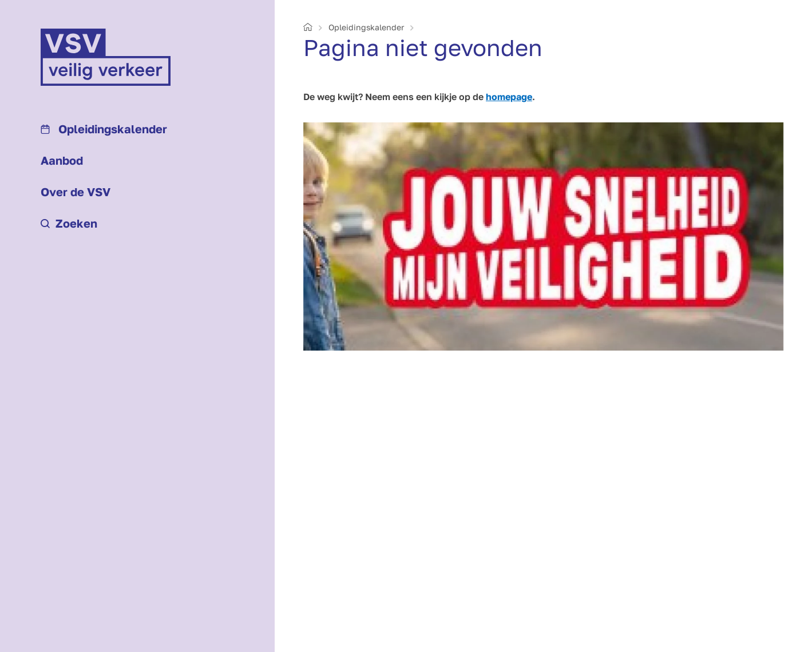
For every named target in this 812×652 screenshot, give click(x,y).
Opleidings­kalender (104, 129)
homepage (509, 97)
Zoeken (69, 223)
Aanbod (62, 160)
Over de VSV (76, 192)
